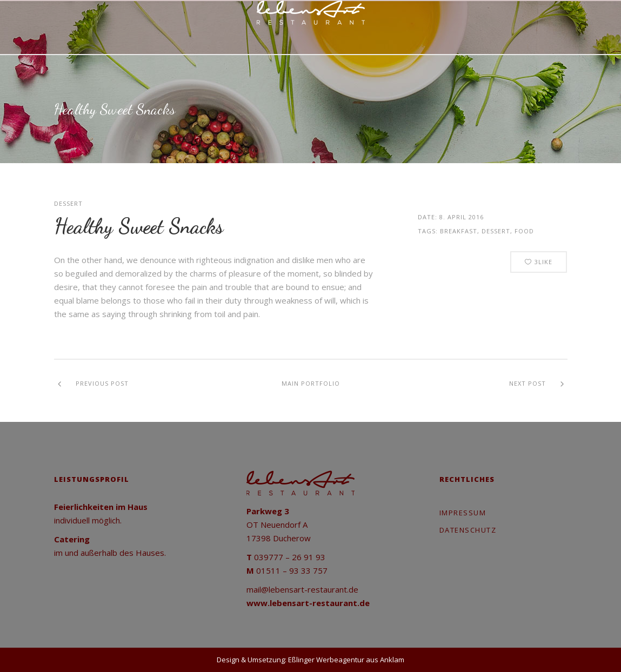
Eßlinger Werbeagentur (326, 660)
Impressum (463, 513)
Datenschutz (468, 530)
